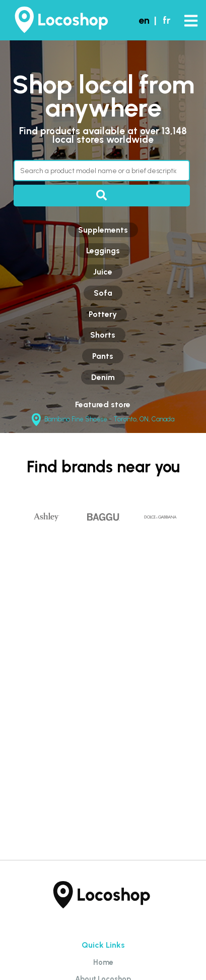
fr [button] (166, 20)
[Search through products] (102, 171)
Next (197, 530)
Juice (103, 272)
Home (103, 962)
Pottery (103, 314)
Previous (9, 530)
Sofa (103, 293)
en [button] (144, 20)
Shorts (103, 335)
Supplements (103, 230)
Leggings (103, 251)
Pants (103, 356)
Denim (103, 377)
